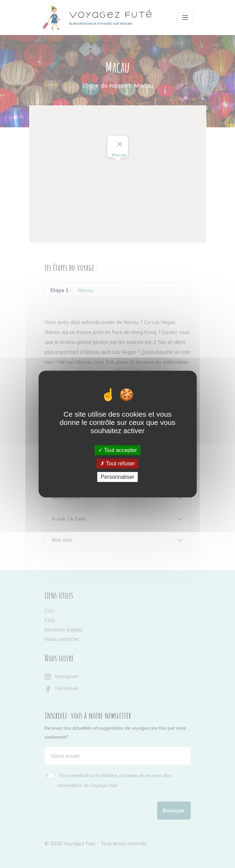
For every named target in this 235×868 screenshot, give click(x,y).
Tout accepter (118, 450)
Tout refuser (118, 464)
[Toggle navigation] (185, 18)
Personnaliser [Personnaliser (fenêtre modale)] (118, 477)
